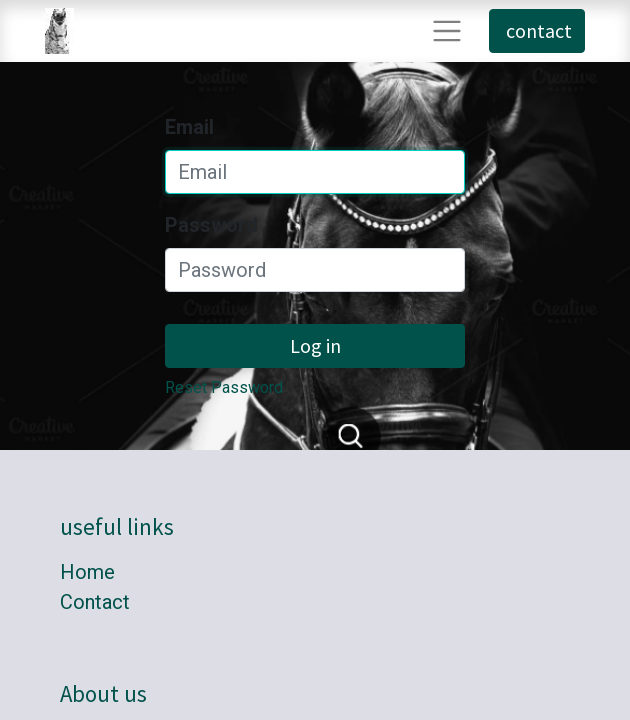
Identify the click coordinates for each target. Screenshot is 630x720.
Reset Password (224, 387)
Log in (315, 345)
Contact (95, 602)
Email (189, 127)
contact (537, 30)
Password (211, 225)
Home (87, 572)
